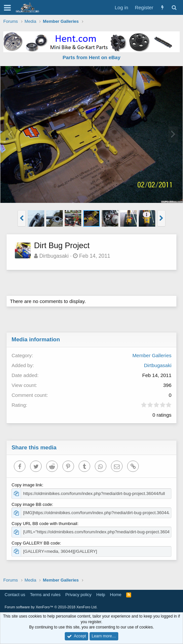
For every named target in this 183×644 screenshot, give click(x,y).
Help (101, 595)
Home (116, 595)
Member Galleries (152, 355)
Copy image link (27, 485)
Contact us (15, 595)
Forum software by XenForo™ (51, 607)
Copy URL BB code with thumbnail (44, 524)
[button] (7, 8)
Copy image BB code (32, 504)
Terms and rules (45, 595)
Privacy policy (78, 595)
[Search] (174, 7)
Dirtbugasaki (54, 256)
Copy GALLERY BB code (36, 543)
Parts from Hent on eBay (91, 57)
